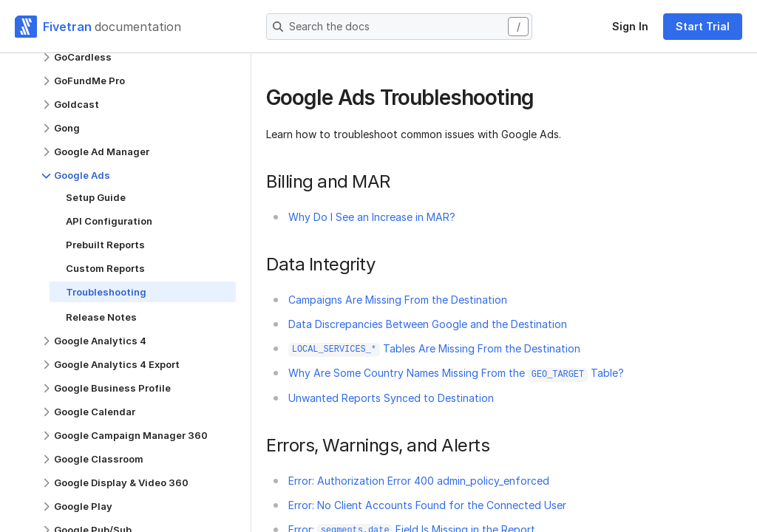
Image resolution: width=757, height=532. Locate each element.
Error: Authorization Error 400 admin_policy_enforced (419, 481)
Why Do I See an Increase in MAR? (372, 217)
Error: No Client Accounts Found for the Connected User (427, 505)
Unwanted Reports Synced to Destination (391, 398)
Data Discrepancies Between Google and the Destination (428, 324)
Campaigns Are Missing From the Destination (398, 300)
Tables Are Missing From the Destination (434, 348)
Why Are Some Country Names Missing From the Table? (456, 373)
